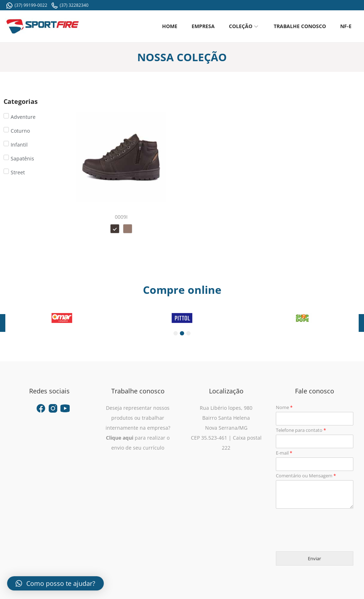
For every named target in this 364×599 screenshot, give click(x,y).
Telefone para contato (301, 430)
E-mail (284, 453)
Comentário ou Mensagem (306, 476)
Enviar (314, 558)
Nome (284, 407)
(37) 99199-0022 (27, 5)
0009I (121, 217)
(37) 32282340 (70, 5)
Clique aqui (120, 438)
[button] (55, 583)
